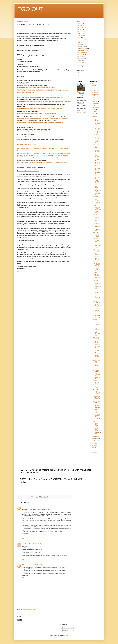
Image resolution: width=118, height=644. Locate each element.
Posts (80, 73)
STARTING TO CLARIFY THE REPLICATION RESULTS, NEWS (97, 405)
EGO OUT (30, 9)
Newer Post (21, 607)
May (95, 114)
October (96, 102)
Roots (80, 56)
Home (45, 607)
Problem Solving (83, 53)
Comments (81, 76)
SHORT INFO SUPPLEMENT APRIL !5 (97, 276)
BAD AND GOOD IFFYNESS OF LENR (97, 392)
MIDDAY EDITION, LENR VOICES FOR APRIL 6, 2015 (97, 384)
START (80, 60)
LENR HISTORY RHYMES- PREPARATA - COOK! (97, 355)
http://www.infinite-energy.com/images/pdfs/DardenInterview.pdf (36, 87)
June (95, 112)
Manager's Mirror (83, 49)
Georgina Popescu (81, 93)
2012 (93, 448)
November (96, 98)
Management (82, 47)
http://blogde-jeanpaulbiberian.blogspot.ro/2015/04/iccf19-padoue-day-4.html (40, 136)
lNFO (80, 45)
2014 (93, 443)
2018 (93, 86)
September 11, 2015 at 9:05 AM (36, 565)
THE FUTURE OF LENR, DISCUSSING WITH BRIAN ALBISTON (97, 341)
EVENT (80, 33)
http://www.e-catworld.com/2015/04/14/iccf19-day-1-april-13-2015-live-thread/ (40, 108)
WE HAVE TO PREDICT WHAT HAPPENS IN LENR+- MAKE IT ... (97, 121)
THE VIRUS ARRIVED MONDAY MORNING (97, 235)
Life (79, 43)
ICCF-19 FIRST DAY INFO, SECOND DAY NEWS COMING (97, 305)
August (95, 107)
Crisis (80, 29)
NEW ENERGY (82, 51)
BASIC (80, 24)
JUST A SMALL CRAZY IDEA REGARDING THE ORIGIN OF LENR (97, 190)
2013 (93, 446)
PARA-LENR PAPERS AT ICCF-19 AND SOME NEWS (97, 431)
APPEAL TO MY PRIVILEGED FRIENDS (97, 322)
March (95, 436)
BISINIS (80, 26)
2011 (93, 450)
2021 (93, 84)
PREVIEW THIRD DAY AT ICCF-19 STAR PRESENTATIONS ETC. (97, 285)
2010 (93, 452)
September (96, 104)
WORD (80, 66)
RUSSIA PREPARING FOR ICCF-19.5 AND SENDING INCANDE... (97, 159)
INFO (80, 41)
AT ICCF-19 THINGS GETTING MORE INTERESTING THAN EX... (97, 331)
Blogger (66, 636)
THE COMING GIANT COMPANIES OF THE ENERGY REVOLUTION (97, 149)
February (96, 438)
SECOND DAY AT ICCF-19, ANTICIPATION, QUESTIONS (97, 295)
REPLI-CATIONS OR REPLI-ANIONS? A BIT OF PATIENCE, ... (97, 415)
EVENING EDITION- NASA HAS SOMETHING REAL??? (97, 130)
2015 (93, 92)
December (96, 94)
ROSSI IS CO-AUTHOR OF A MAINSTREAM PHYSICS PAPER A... (97, 375)
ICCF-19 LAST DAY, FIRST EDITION (97, 265)
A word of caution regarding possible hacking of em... (96, 218)
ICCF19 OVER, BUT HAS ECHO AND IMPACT (97, 252)
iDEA (80, 37)
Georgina (81, 35)
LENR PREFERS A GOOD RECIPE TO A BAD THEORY (97, 209)
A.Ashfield (25, 507)
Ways (80, 64)
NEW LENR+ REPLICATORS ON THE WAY (97, 348)
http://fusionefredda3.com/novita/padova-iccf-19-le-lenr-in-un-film (37, 113)
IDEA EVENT (82, 39)
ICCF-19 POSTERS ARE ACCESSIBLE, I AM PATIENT (97, 179)
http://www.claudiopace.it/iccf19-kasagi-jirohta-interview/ (34, 131)
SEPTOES (81, 58)
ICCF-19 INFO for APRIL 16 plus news (97, 270)
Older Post (68, 607)
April (95, 116)
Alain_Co (24, 544)
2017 (93, 88)
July (95, 110)
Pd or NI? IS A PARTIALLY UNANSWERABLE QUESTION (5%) (97, 227)
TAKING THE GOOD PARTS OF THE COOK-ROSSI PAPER (97, 364)
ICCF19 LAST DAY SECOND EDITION (97, 259)
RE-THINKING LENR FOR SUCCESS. (97, 398)
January (96, 441)
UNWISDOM (82, 62)
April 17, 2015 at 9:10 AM (34, 507)
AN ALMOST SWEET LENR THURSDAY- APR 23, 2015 (97, 200)
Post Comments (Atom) (30, 610)
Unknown (24, 565)
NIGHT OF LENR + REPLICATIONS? (97, 424)
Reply (23, 539)
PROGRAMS (82, 54)
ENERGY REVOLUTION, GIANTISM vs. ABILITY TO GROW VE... (97, 139)
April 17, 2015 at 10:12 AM (34, 544)
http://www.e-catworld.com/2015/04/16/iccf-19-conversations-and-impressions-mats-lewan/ (44, 101)
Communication (82, 28)
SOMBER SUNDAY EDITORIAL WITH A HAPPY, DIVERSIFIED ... (97, 170)
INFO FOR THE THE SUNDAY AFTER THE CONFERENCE (97, 243)
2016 (93, 90)
